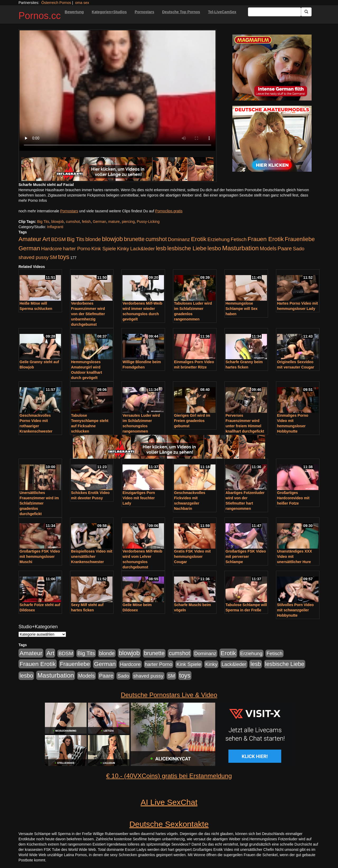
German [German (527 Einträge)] (29, 248)
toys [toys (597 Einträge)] (64, 257)
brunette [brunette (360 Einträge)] (134, 239)
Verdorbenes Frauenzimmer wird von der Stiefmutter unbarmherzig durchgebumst (88, 314)
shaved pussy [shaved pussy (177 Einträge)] (34, 257)
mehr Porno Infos (33, 200)
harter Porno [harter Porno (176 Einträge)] (77, 249)
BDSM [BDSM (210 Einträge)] (58, 239)
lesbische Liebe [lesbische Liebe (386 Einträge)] (187, 248)
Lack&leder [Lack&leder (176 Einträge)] (142, 249)
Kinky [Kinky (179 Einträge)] (123, 249)
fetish (86, 222)
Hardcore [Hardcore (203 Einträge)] (52, 249)
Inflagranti (55, 227)
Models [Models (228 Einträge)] (268, 248)
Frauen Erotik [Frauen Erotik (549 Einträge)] (266, 239)
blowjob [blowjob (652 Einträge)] (112, 239)
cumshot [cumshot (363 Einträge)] (156, 239)
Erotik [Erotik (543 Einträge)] (199, 239)
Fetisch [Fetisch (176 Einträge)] (238, 239)
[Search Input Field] (274, 12)
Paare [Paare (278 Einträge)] (285, 248)
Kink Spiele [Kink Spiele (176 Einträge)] (104, 249)
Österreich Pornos (56, 3)
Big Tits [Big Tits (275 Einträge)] (76, 239)
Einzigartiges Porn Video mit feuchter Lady (139, 498)
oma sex (82, 3)
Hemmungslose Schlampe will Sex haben (241, 309)
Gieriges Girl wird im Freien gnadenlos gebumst (192, 421)
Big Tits (43, 222)
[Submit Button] (306, 12)
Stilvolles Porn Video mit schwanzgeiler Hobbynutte (295, 610)
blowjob (57, 222)
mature (114, 222)
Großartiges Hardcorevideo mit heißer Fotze (293, 498)
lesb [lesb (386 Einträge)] (161, 248)
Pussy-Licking (148, 222)
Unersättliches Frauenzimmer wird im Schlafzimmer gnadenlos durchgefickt (39, 503)
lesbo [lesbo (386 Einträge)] (214, 248)
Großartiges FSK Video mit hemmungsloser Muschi (40, 557)
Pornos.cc (40, 16)
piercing (128, 222)
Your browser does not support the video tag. (118, 91)
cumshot (73, 222)
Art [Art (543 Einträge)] (46, 239)
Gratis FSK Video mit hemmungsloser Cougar (192, 557)
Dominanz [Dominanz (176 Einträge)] (179, 239)
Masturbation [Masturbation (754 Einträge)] (240, 248)
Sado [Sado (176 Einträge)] (299, 249)
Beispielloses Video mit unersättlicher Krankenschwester (92, 557)
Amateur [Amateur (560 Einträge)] (30, 239)
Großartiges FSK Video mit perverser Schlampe (246, 557)
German (99, 222)
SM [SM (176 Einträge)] (53, 257)
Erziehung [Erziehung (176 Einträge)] (219, 239)
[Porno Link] (118, 169)
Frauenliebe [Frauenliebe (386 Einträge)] (300, 239)
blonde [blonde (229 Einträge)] (93, 239)
